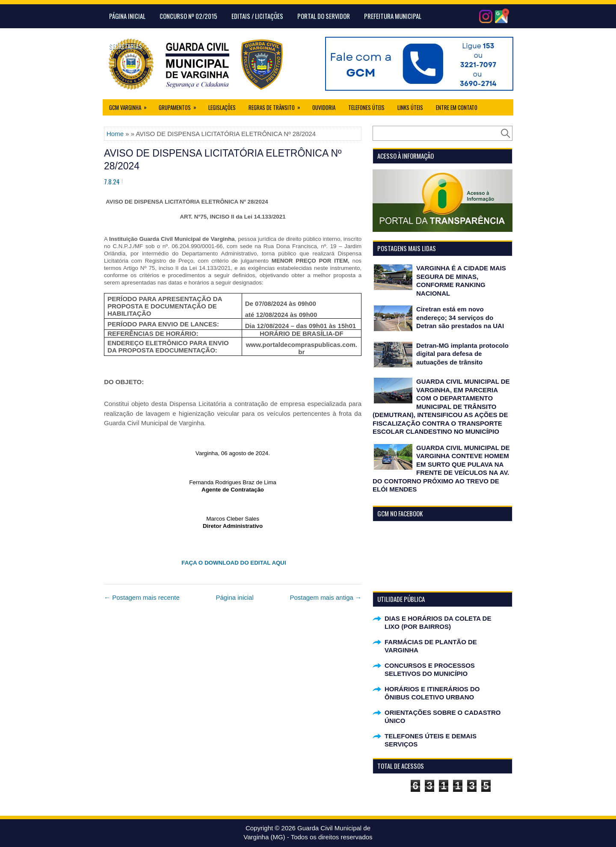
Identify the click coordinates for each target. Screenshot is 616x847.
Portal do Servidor (324, 16)
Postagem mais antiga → (326, 597)
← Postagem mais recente (142, 597)
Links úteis (410, 107)
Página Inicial (127, 16)
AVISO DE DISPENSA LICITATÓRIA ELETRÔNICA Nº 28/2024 (223, 160)
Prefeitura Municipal (393, 16)
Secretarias (126, 46)
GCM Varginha (131, 105)
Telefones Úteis (366, 107)
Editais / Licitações (257, 16)
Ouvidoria (324, 107)
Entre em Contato (457, 107)
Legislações (222, 107)
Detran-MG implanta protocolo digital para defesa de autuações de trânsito (462, 354)
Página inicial (234, 597)
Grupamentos (180, 105)
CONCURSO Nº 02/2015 (188, 16)
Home (115, 134)
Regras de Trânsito (277, 105)
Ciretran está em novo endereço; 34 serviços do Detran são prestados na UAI (460, 317)
